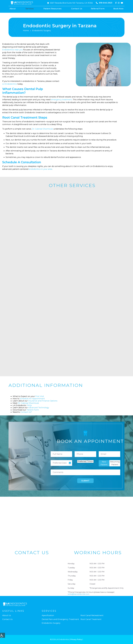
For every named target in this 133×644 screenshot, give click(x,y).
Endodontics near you (13, 50)
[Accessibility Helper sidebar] (2, 635)
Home (26, 31)
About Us (7, 616)
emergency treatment (61, 100)
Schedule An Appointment (32, 399)
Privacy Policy (76, 639)
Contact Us (77, 9)
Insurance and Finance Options (43, 401)
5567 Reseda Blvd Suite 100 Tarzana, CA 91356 (70, 3)
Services (30, 9)
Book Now (118, 9)
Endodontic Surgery (51, 623)
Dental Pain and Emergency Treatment (60, 619)
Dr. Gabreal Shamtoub (42, 129)
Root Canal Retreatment (92, 616)
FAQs (29, 405)
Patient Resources (52, 9)
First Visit (40, 396)
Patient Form (33, 410)
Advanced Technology (39, 408)
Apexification (48, 616)
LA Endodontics (10, 84)
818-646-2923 (104, 3)
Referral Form (98, 9)
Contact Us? (26, 412)
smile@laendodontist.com (79, 594)
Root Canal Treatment (91, 619)
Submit (85, 481)
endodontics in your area (41, 169)
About (13, 9)
